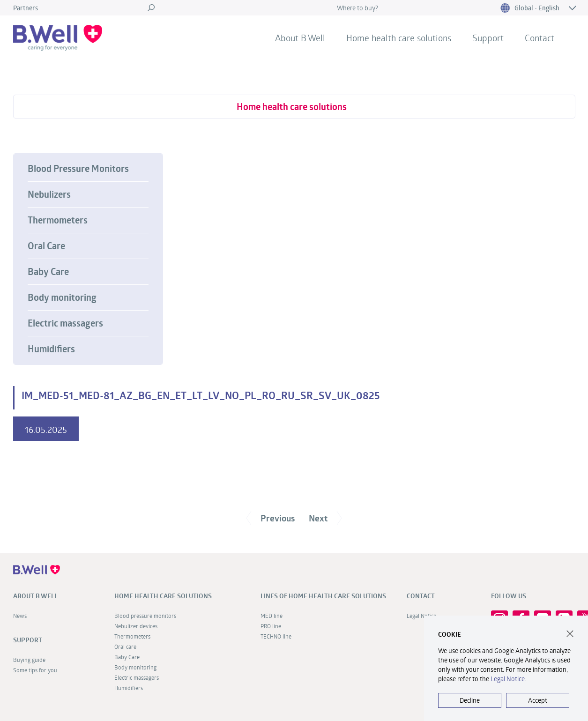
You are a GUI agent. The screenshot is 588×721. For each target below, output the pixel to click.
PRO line (271, 626)
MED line (272, 616)
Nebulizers (49, 194)
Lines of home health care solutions (323, 596)
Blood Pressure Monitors (78, 169)
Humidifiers (51, 349)
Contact (540, 38)
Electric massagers (65, 323)
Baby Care (48, 272)
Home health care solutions (399, 38)
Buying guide (29, 660)
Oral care (125, 647)
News (20, 616)
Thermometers (58, 220)
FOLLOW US (509, 596)
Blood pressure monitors (145, 616)
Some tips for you (35, 670)
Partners (26, 8)
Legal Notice (508, 679)
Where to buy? (357, 8)
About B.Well (300, 38)
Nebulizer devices (136, 626)
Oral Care (46, 246)
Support (488, 38)
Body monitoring (62, 297)
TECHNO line (276, 636)
